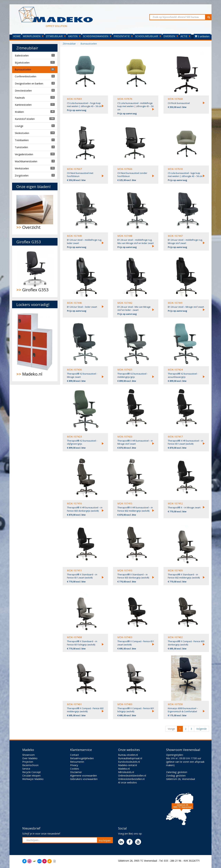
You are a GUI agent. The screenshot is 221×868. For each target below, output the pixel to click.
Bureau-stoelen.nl (128, 755)
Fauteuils (20, 98)
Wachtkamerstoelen (26, 161)
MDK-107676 (125, 99)
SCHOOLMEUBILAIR (148, 36)
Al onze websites (128, 782)
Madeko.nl (35, 345)
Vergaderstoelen (24, 154)
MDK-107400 (125, 704)
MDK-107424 (175, 370)
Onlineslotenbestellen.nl (131, 779)
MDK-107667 (74, 169)
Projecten (28, 762)
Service (26, 769)
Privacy (74, 765)
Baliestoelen (22, 56)
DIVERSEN (171, 36)
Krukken (19, 112)
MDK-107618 (175, 169)
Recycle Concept (32, 772)
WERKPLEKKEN (33, 36)
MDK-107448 (125, 236)
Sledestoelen (22, 133)
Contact (75, 755)
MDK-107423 (74, 437)
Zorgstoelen (22, 176)
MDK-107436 (74, 370)
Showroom (28, 755)
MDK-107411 (74, 570)
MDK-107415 (125, 503)
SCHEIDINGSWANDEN (97, 36)
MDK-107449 (74, 236)
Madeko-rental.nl (128, 765)
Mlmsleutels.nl (126, 772)
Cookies (75, 769)
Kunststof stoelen (25, 119)
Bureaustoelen (23, 69)
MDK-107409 (175, 570)
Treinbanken (22, 140)
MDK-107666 (125, 169)
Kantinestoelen (23, 105)
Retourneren (77, 762)
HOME (17, 36)
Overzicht (35, 212)
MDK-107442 (125, 303)
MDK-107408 (74, 637)
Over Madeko (30, 758)
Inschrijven (105, 840)
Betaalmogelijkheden (82, 758)
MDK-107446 (74, 303)
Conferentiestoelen (26, 76)
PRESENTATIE (123, 36)
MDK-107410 (125, 570)
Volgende (201, 729)
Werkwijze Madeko (33, 779)
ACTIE (185, 36)
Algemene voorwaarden (83, 776)
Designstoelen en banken (29, 83)
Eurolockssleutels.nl (129, 762)
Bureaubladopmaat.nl (130, 758)
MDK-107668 (175, 99)
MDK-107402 (175, 637)
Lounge (19, 126)
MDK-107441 (175, 303)
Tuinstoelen (21, 147)
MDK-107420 (125, 437)
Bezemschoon (30, 765)
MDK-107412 (175, 503)
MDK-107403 (125, 637)
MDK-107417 (175, 437)
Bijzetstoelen (22, 63)
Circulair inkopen (31, 776)
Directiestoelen (23, 91)
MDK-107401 (74, 704)
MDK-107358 (175, 704)
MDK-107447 (175, 236)
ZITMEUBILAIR (56, 36)
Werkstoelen (22, 168)
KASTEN (74, 36)
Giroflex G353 (35, 271)
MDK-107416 (74, 503)
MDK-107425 (125, 370)
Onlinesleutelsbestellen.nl (132, 776)
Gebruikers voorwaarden (84, 779)
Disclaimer (76, 772)
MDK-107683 (74, 99)
